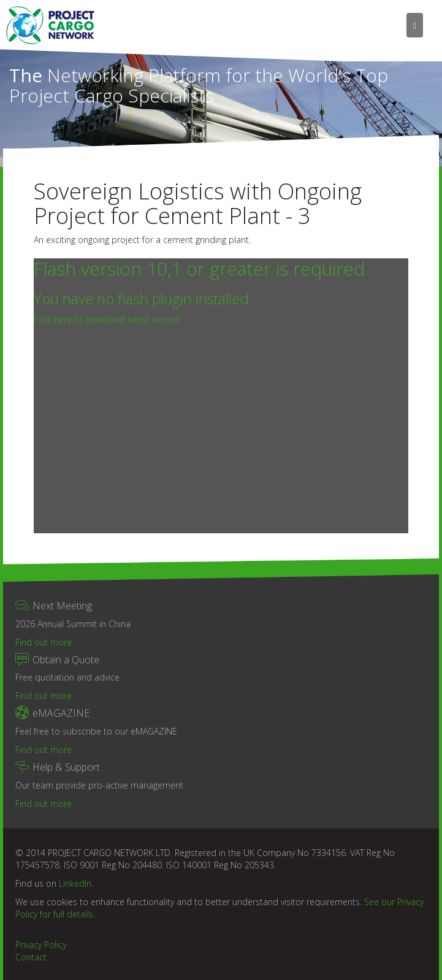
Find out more (44, 642)
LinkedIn (75, 883)
